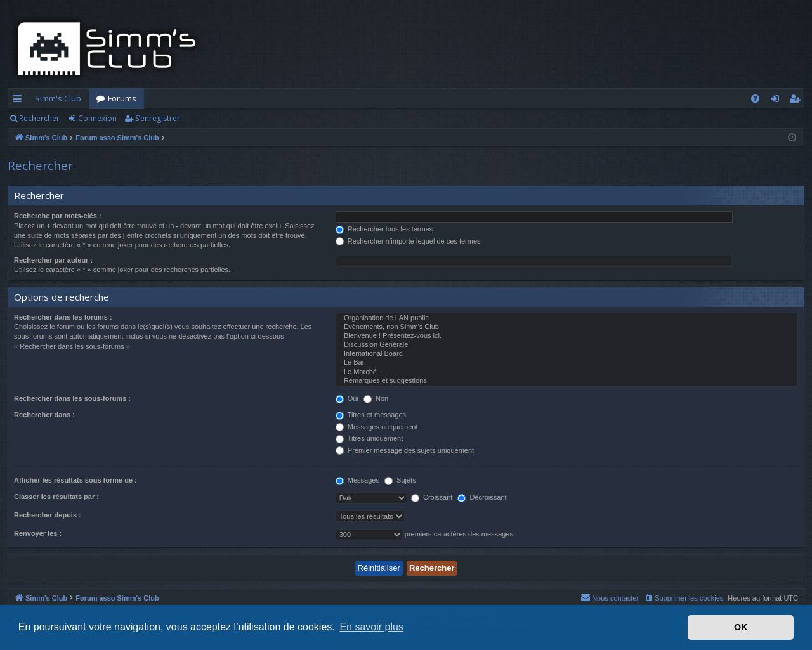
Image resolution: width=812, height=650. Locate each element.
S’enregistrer (158, 118)
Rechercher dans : (44, 415)
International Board (567, 354)
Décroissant (482, 497)
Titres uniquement (370, 438)
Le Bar (567, 363)
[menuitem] (755, 99)
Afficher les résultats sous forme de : (75, 480)
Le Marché (567, 372)
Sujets (400, 480)
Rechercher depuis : (48, 515)
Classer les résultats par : (56, 497)
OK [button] (741, 627)
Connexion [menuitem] (777, 101)
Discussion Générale (567, 345)
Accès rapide (20, 101)
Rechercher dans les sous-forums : (72, 398)
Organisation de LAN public (567, 318)
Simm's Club (58, 98)
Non (376, 398)
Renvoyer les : (38, 533)
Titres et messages (371, 415)
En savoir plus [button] (371, 627)
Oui (347, 398)
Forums (122, 98)
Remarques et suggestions (567, 381)
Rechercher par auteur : (53, 260)
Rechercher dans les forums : (63, 317)
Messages (357, 480)
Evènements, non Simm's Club (567, 327)
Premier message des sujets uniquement (405, 450)
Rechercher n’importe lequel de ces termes (408, 241)
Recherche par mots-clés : (58, 216)
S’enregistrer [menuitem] (797, 101)
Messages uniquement (377, 427)
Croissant (432, 497)
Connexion (97, 118)
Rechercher (39, 118)
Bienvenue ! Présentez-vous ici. (567, 336)
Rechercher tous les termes (384, 229)
